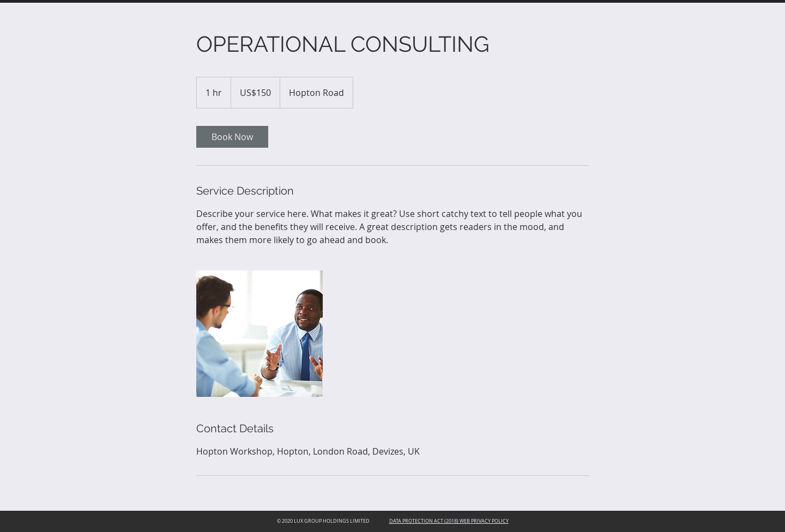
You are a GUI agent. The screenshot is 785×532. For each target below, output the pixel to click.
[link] (232, 137)
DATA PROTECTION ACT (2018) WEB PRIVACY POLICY (449, 521)
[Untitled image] (259, 334)
